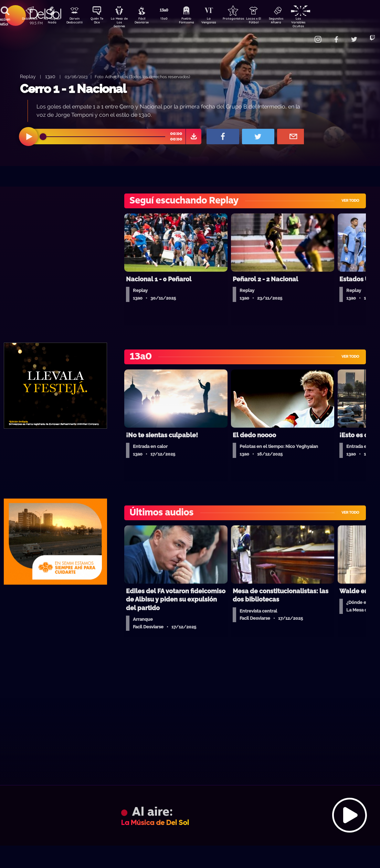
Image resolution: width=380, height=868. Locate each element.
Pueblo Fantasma (196, 22)
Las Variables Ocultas (316, 22)
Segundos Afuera (292, 22)
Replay (28, 76)
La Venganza (220, 22)
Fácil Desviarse (148, 22)
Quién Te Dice (100, 22)
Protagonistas (244, 19)
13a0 (172, 19)
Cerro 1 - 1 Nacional (73, 89)
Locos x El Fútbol (268, 22)
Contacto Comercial (303, 35)
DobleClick (27, 19)
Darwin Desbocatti (76, 22)
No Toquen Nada (51, 22)
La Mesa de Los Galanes (124, 22)
